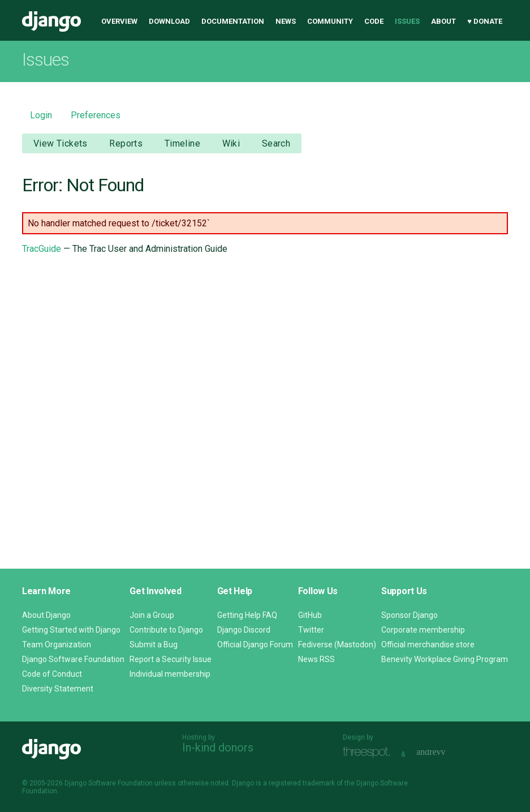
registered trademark (302, 783)
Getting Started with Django (71, 630)
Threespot (369, 753)
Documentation (233, 21)
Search (276, 143)
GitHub (310, 615)
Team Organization (57, 645)
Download (169, 21)
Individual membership (170, 674)
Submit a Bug (154, 645)
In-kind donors (218, 747)
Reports (126, 143)
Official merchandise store (428, 645)
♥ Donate (485, 21)
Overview (119, 21)
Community (330, 21)
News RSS (316, 659)
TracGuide (42, 249)
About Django (46, 615)
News (286, 21)
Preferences (96, 115)
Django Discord (244, 630)
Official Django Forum (255, 645)
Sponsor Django (410, 615)
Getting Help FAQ (247, 615)
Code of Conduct (52, 674)
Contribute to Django (166, 630)
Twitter (311, 630)
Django (51, 22)
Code (374, 21)
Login (41, 115)
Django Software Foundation (73, 659)
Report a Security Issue (171, 659)
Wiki (231, 143)
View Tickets (61, 143)
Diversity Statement (58, 689)
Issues (407, 21)
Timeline (182, 143)
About (443, 21)
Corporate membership (423, 630)
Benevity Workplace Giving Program (445, 659)
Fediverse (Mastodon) (337, 645)
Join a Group (152, 615)
